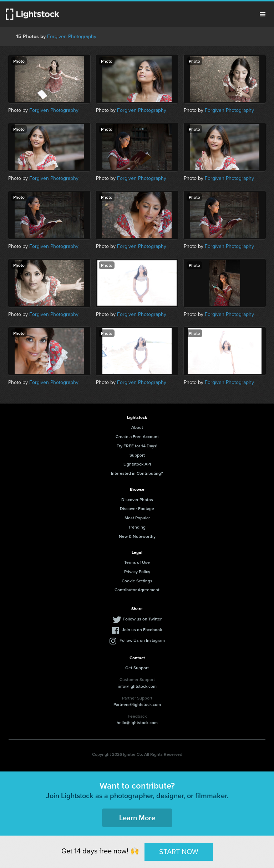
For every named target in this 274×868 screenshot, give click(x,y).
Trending (137, 527)
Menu (263, 14)
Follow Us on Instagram (142, 640)
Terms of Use (137, 562)
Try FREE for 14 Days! (137, 446)
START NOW (179, 852)
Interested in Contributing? (137, 473)
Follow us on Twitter (142, 619)
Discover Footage (137, 508)
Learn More (137, 818)
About (137, 427)
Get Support (137, 668)
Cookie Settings (137, 581)
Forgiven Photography (72, 37)
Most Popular (137, 518)
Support (137, 455)
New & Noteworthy (137, 536)
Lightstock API (137, 464)
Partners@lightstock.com (137, 704)
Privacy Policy (137, 571)
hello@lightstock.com (137, 723)
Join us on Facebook (142, 630)
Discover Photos (137, 500)
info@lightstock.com (137, 686)
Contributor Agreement (137, 590)
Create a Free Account (137, 436)
